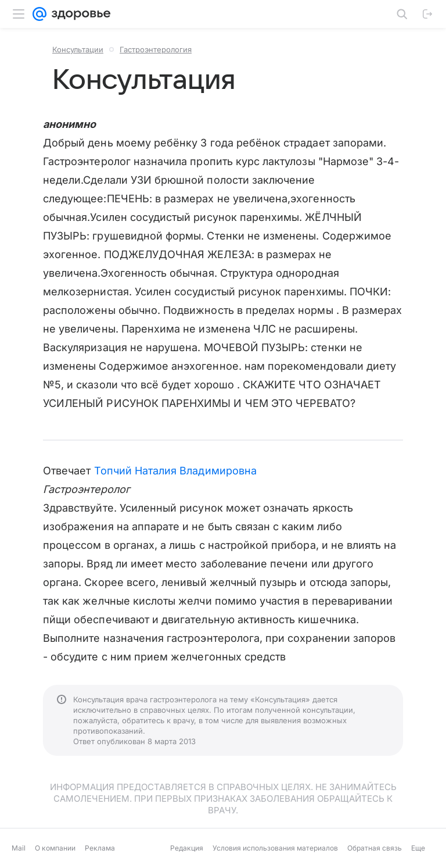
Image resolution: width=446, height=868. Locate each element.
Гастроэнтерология (156, 49)
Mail (19, 848)
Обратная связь (375, 848)
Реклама (100, 848)
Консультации (78, 49)
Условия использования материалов (275, 848)
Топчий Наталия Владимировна (175, 471)
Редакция (187, 848)
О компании (55, 848)
